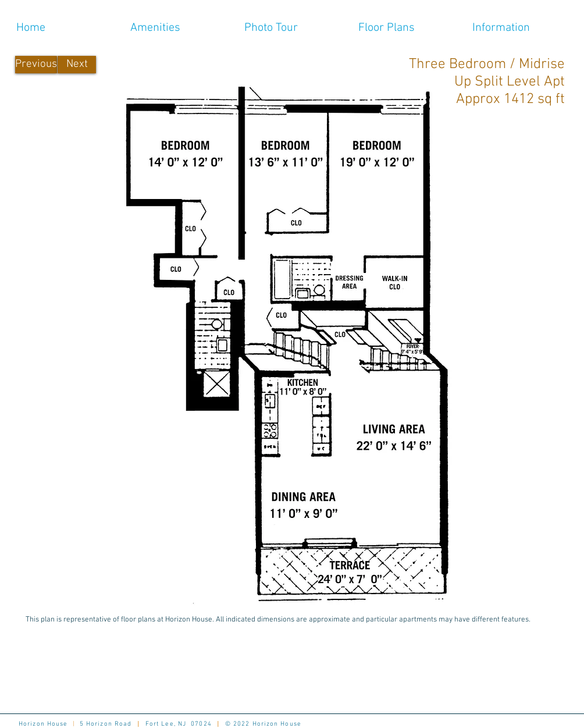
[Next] (77, 65)
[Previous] (36, 65)
